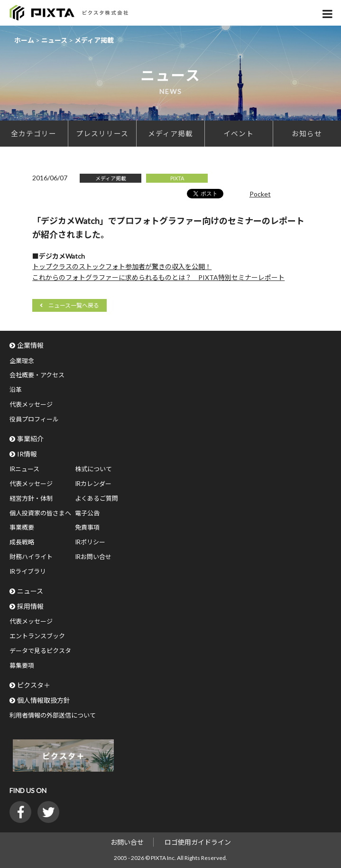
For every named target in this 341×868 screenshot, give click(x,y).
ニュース (30, 591)
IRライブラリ (28, 571)
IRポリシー (90, 542)
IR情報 (27, 454)
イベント (239, 133)
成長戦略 (22, 542)
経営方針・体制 (31, 498)
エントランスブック (37, 636)
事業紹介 (30, 439)
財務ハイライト (31, 557)
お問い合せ (127, 842)
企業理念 (22, 361)
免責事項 (87, 527)
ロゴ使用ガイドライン (198, 842)
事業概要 (22, 527)
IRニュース (24, 469)
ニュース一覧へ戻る (74, 305)
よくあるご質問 (97, 498)
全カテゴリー (34, 133)
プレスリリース (102, 133)
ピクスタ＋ (34, 685)
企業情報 (30, 345)
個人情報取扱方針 (44, 700)
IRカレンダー (93, 484)
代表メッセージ (31, 404)
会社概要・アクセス (37, 375)
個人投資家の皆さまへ (40, 513)
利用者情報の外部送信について (53, 715)
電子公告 (87, 513)
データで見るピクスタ (40, 651)
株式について (93, 469)
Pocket (260, 194)
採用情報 (30, 606)
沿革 (16, 390)
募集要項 (22, 665)
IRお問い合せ (93, 557)
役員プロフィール (34, 419)
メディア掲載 (170, 133)
